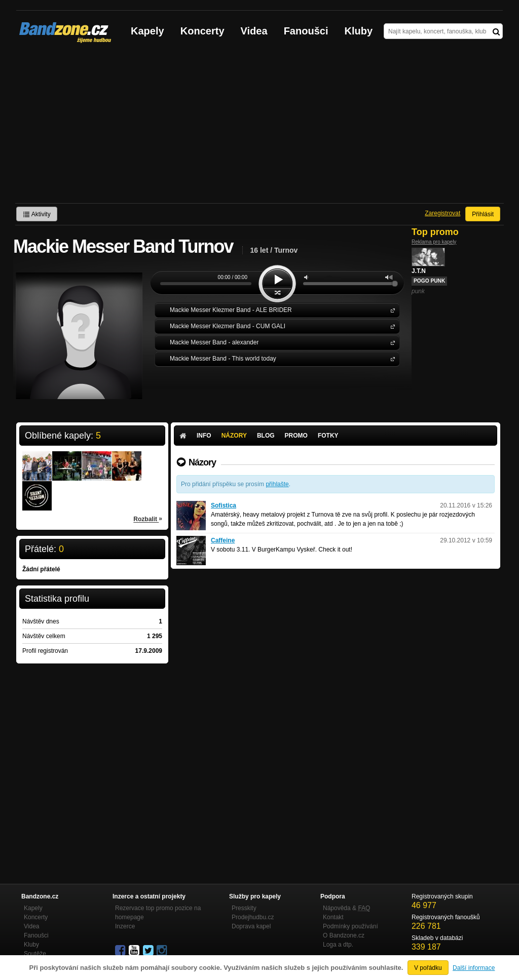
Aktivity (37, 214)
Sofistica (224, 505)
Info (204, 436)
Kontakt (333, 917)
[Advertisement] (259, 127)
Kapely (147, 31)
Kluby (359, 31)
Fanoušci (306, 31)
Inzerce (125, 926)
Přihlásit (483, 214)
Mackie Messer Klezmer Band (391, 310)
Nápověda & (346, 908)
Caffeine (223, 540)
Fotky (328, 436)
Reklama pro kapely (434, 242)
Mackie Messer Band (391, 342)
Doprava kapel (251, 926)
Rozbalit (148, 519)
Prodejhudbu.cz (253, 917)
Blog (266, 436)
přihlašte (277, 484)
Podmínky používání (350, 926)
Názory (234, 436)
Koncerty (202, 31)
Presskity (244, 908)
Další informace (474, 968)
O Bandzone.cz (344, 935)
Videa (254, 31)
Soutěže (35, 954)
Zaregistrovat (442, 213)
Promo (296, 436)
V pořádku (428, 968)
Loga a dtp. (338, 945)
